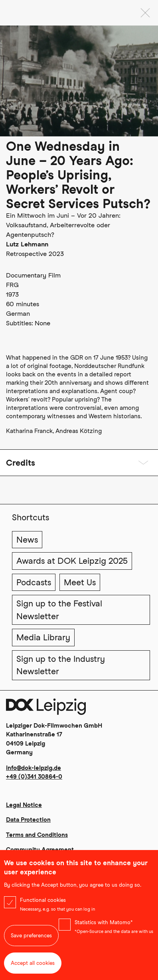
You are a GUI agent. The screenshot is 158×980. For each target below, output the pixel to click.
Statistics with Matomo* (104, 926)
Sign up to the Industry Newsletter (61, 665)
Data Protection (28, 820)
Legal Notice (24, 805)
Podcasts (34, 582)
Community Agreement (40, 850)
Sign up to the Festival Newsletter (59, 610)
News (27, 540)
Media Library (43, 637)
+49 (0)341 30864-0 (34, 777)
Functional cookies (43, 903)
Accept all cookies (33, 966)
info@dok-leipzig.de (34, 768)
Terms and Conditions (37, 835)
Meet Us (80, 582)
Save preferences (31, 939)
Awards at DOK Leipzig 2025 (72, 561)
